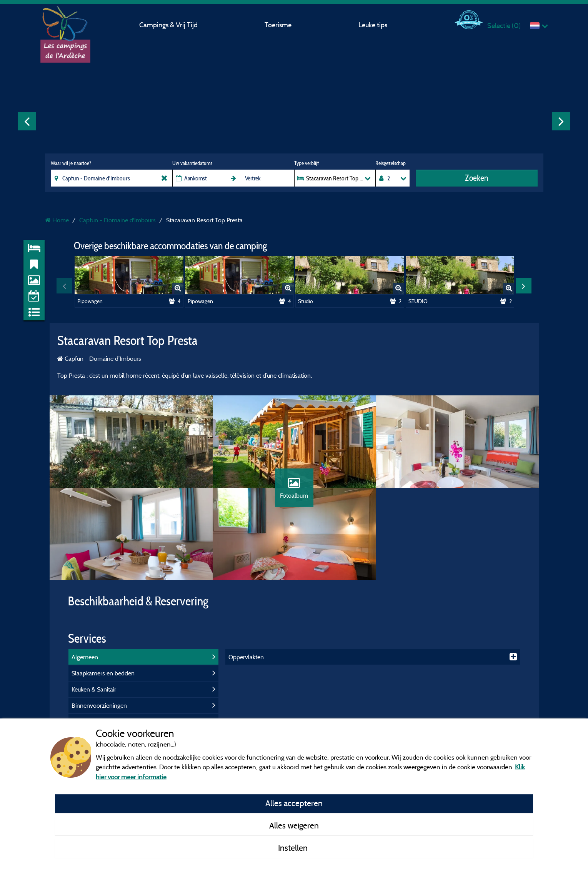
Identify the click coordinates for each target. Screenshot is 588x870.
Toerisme (278, 25)
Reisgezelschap (391, 163)
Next (561, 121)
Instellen (294, 848)
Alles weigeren (294, 825)
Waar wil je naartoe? (71, 163)
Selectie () (504, 26)
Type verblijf (306, 163)
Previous (27, 121)
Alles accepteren (294, 803)
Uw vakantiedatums (192, 163)
